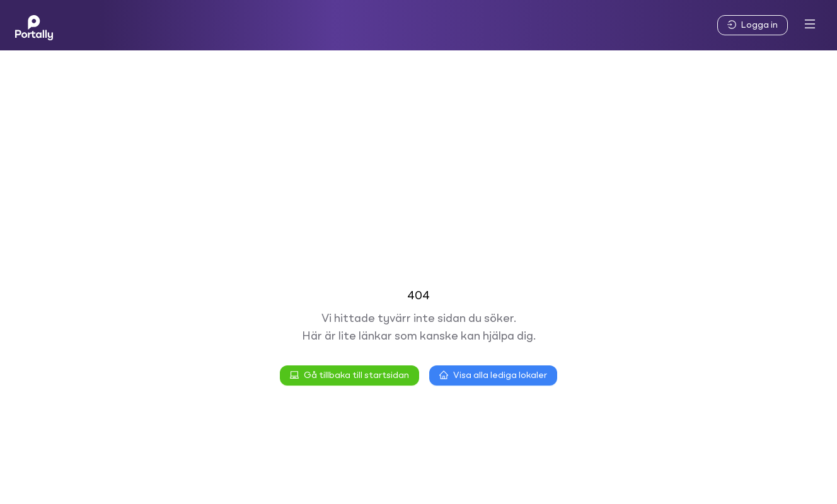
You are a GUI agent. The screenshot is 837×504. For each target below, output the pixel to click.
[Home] (34, 25)
